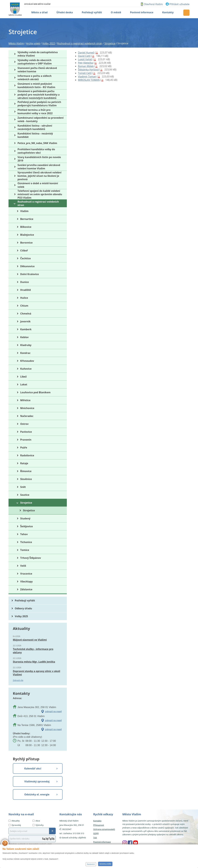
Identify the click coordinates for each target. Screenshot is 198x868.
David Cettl (84, 56)
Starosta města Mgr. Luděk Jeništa (34, 662)
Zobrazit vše (18, 680)
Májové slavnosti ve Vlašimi (30, 640)
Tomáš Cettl (85, 73)
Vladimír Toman (87, 76)
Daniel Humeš (86, 53)
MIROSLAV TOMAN (89, 80)
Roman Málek (86, 66)
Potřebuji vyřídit (25, 601)
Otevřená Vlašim (153, 4)
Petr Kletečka (85, 63)
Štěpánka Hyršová (88, 70)
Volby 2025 (21, 616)
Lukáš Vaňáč (85, 59)
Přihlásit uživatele (179, 4)
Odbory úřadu (24, 608)
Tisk (95, 838)
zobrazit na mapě (53, 711)
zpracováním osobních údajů (40, 844)
